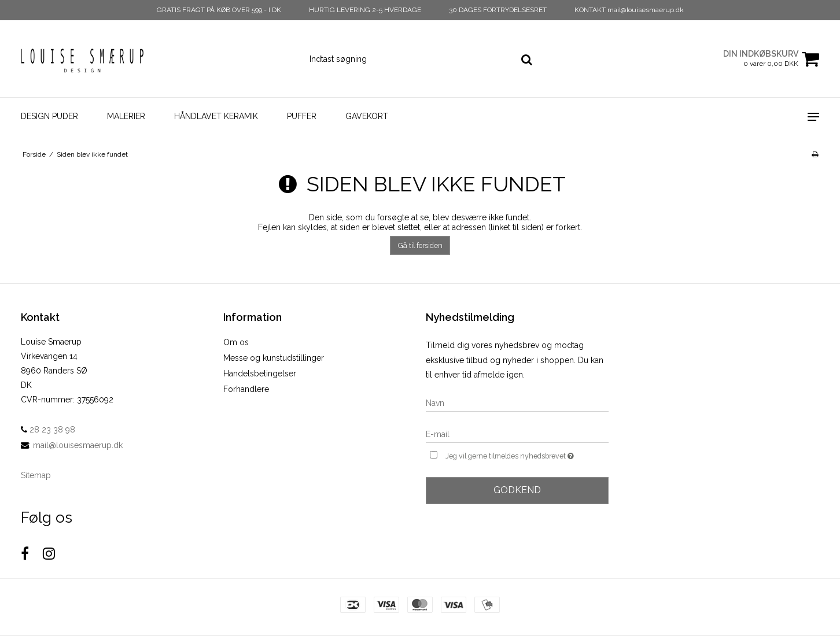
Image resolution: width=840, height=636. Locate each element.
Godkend (517, 490)
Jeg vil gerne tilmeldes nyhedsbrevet (527, 455)
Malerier (126, 116)
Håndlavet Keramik (216, 116)
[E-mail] (517, 434)
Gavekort (367, 116)
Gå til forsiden (420, 245)
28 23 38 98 (48, 430)
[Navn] (517, 402)
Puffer (302, 116)
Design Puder (49, 116)
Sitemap (36, 475)
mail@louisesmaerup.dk (78, 445)
